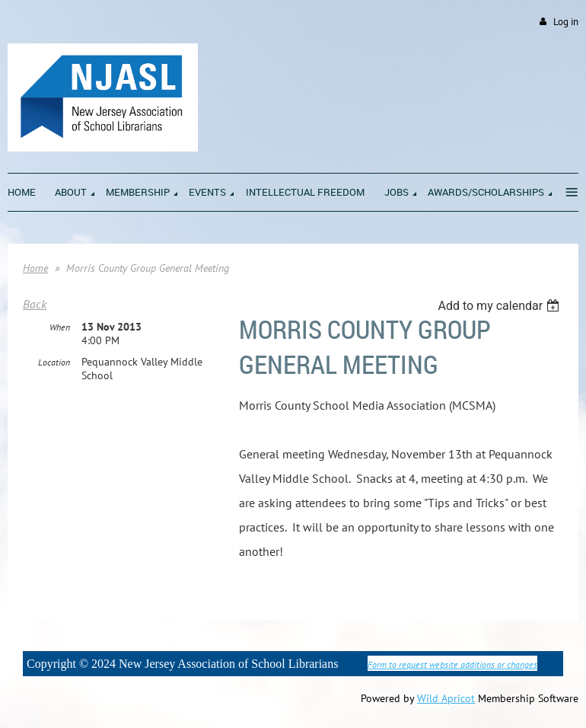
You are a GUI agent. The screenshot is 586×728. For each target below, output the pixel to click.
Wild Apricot (446, 698)
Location (54, 362)
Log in (566, 22)
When (60, 327)
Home (35, 268)
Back (35, 304)
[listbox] (500, 306)
